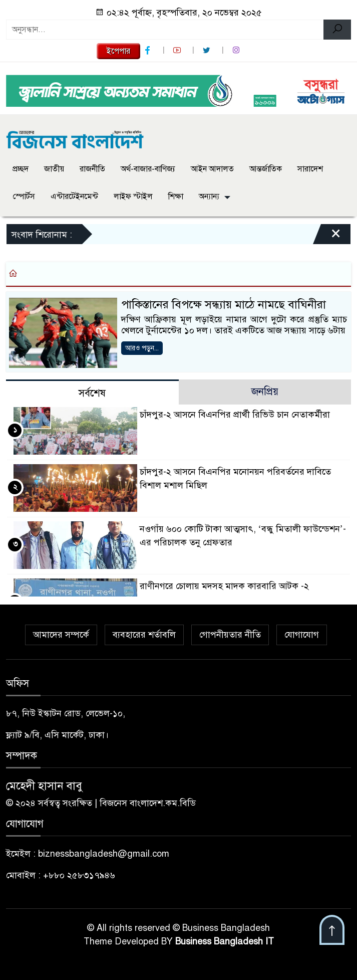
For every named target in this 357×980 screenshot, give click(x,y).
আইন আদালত (212, 169)
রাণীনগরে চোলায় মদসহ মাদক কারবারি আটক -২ (224, 586)
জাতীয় (54, 169)
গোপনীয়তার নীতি (230, 635)
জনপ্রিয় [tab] (265, 392)
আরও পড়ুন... (142, 348)
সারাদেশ (310, 169)
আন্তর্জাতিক (266, 169)
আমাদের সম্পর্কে (61, 635)
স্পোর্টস (24, 197)
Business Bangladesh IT (225, 941)
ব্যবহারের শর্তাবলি (144, 635)
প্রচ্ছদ (21, 169)
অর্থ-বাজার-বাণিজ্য (148, 169)
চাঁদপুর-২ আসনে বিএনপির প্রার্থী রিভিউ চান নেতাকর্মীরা (235, 415)
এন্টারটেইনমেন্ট (74, 197)
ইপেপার (118, 51)
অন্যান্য (209, 197)
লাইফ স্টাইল (133, 197)
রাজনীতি (92, 169)
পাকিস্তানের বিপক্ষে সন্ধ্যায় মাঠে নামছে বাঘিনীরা (224, 305)
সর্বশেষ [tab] (92, 393)
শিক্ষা (176, 197)
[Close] (327, 237)
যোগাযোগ (302, 635)
